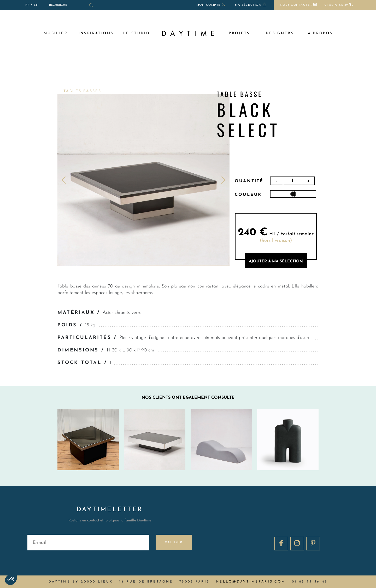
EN (36, 5)
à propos (320, 33)
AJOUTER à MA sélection (276, 261)
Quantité (249, 181)
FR (27, 5)
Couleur (248, 195)
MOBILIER (56, 33)
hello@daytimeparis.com (251, 582)
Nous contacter (298, 5)
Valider (174, 542)
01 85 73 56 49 (339, 5)
